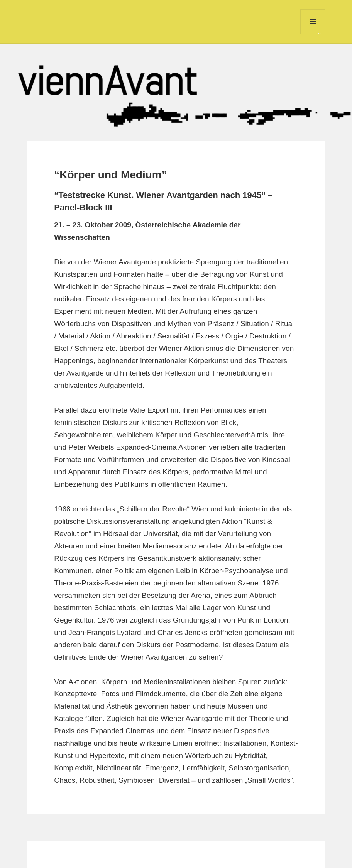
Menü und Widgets (313, 34)
